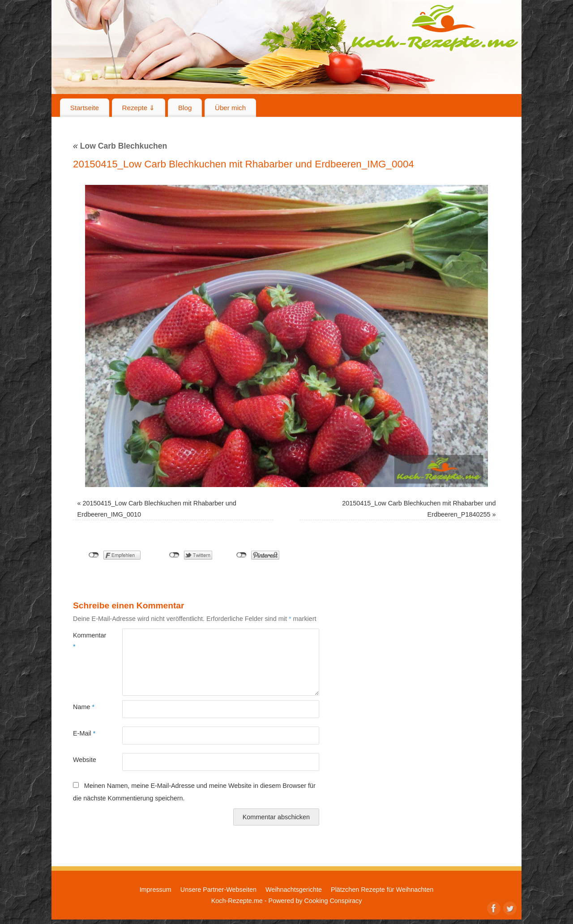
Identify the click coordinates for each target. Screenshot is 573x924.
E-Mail (84, 733)
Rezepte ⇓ (139, 108)
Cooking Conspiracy (333, 901)
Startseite (85, 108)
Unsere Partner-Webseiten (218, 890)
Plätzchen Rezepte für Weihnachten (382, 890)
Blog (185, 108)
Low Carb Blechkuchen (120, 146)
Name (84, 707)
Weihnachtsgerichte (294, 890)
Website (85, 760)
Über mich (230, 108)
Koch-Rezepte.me (435, 28)
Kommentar (85, 641)
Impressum (156, 890)
